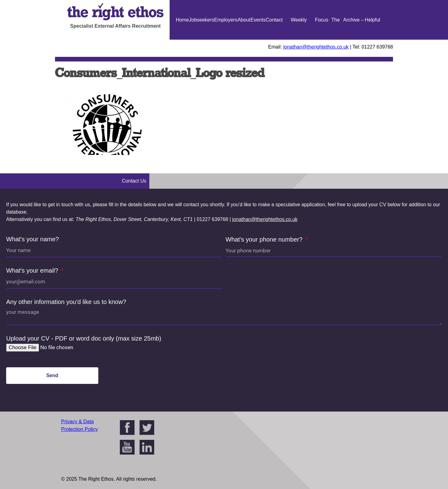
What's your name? (33, 239)
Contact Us (274, 40)
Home (182, 20)
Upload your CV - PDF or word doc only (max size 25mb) (84, 338)
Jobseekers (202, 20)
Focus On (322, 40)
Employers (226, 20)
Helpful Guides (373, 40)
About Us (244, 40)
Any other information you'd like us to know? (66, 302)
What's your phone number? (265, 239)
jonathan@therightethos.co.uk (316, 47)
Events (258, 20)
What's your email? (33, 270)
